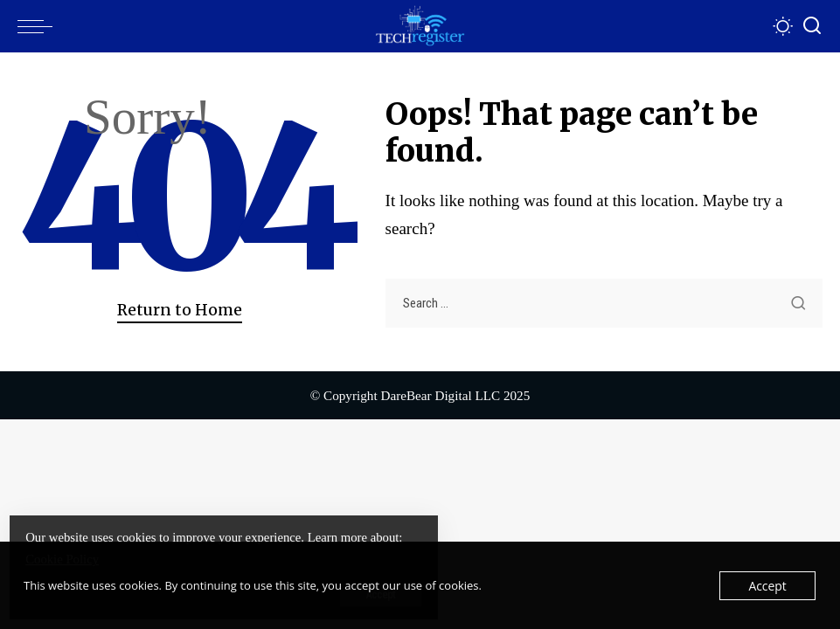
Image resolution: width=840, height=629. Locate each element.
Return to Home (180, 310)
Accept (769, 585)
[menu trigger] (39, 26)
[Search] (812, 26)
